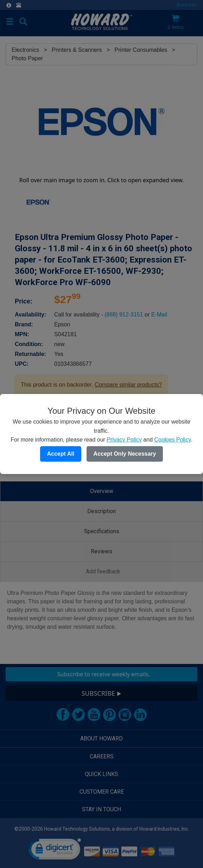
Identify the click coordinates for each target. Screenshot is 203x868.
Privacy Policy (124, 440)
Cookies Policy (172, 440)
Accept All (61, 454)
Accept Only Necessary (125, 454)
